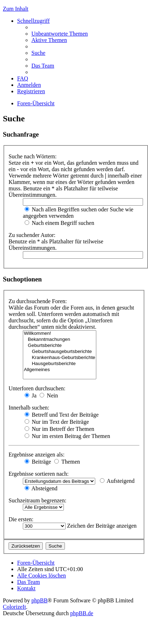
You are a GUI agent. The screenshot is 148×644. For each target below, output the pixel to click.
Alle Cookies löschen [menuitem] (42, 576)
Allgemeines (60, 370)
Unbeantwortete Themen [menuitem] (60, 34)
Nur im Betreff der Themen (59, 429)
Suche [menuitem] (38, 53)
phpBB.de (82, 613)
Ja (30, 395)
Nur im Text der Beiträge (57, 422)
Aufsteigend (117, 481)
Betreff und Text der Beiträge (62, 415)
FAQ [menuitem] (23, 78)
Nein (49, 395)
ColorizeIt (14, 607)
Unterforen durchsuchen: (37, 388)
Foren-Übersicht (36, 103)
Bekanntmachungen (60, 340)
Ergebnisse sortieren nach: (39, 474)
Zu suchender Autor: (32, 235)
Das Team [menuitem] (43, 66)
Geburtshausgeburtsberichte (60, 352)
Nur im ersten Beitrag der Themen (67, 436)
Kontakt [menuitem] (26, 588)
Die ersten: (21, 519)
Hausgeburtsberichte (60, 364)
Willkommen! (60, 334)
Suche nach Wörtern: (33, 156)
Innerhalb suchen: (29, 408)
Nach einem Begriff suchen (59, 223)
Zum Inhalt (16, 9)
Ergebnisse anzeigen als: (37, 455)
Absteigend (41, 488)
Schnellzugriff (33, 21)
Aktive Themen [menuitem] (49, 40)
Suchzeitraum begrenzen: (37, 500)
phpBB (39, 600)
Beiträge (38, 462)
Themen (67, 462)
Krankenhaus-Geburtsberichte (60, 358)
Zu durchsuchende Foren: (38, 301)
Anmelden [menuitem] (29, 85)
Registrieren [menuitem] (31, 91)
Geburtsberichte (60, 346)
